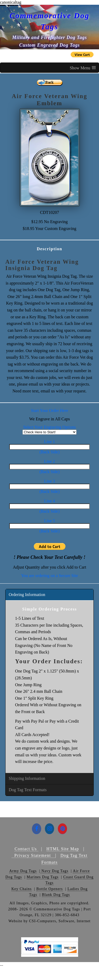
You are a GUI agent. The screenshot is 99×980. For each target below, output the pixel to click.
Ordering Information (27, 595)
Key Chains (22, 889)
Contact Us (26, 849)
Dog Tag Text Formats (28, 790)
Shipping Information (27, 778)
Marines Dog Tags (43, 877)
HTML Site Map (63, 849)
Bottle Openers (50, 889)
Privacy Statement (33, 855)
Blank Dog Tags (56, 895)
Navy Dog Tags (54, 871)
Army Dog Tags (23, 871)
